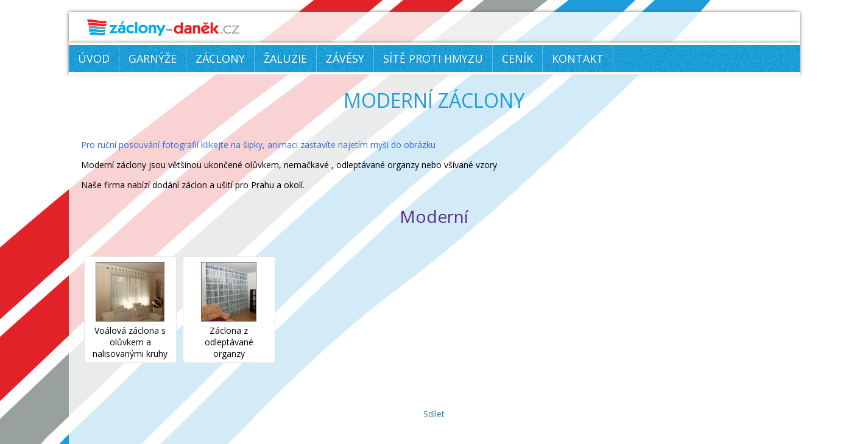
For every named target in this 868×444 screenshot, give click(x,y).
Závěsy (345, 58)
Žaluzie (285, 58)
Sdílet (434, 414)
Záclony (220, 58)
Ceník (517, 58)
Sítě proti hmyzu (433, 58)
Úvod (94, 58)
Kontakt (578, 58)
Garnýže (153, 58)
